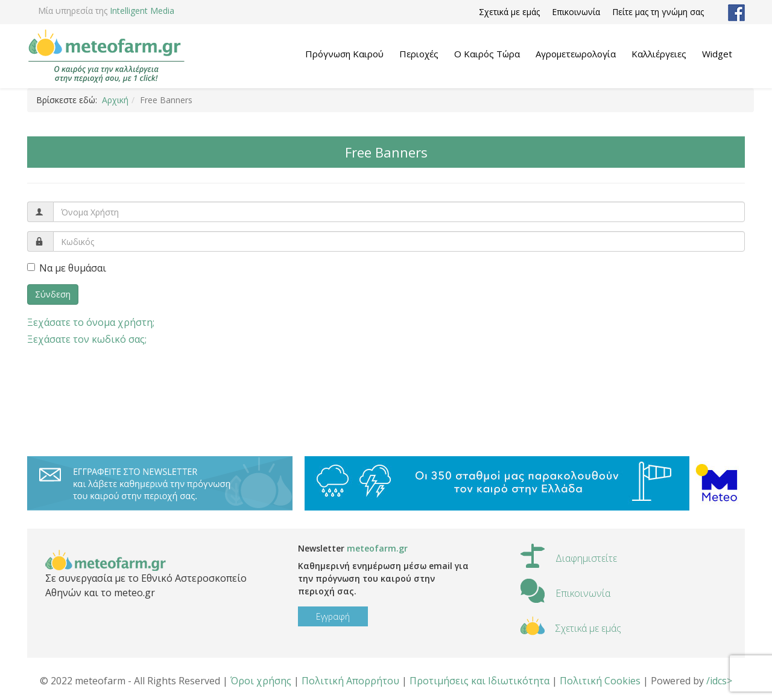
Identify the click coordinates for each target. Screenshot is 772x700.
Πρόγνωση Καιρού (344, 54)
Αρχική (115, 100)
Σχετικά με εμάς (509, 12)
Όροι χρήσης (261, 681)
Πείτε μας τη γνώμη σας (658, 12)
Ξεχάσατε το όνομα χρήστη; (91, 322)
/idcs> (719, 681)
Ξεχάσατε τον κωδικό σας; (87, 339)
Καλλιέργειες (659, 54)
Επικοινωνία (576, 12)
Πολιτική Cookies (600, 681)
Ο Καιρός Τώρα (487, 54)
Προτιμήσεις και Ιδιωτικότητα (479, 681)
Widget (717, 54)
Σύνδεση (53, 294)
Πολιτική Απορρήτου (350, 681)
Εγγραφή (333, 616)
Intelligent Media (142, 11)
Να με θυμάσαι (67, 268)
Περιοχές (419, 54)
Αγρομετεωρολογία (576, 54)
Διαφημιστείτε (586, 558)
